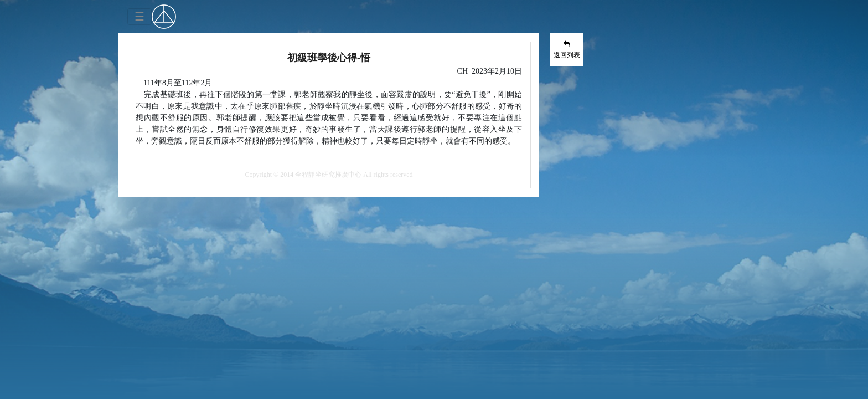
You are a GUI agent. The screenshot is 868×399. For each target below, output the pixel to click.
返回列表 (567, 49)
